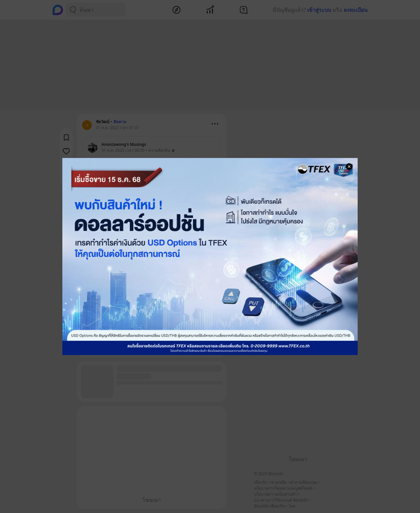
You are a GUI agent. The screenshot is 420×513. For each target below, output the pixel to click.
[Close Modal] (349, 167)
